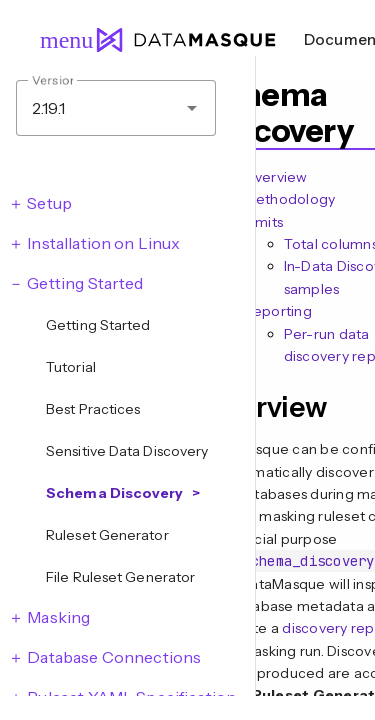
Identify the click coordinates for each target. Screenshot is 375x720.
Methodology (290, 199)
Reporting (278, 311)
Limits (264, 222)
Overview (276, 177)
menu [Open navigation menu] (58, 40)
